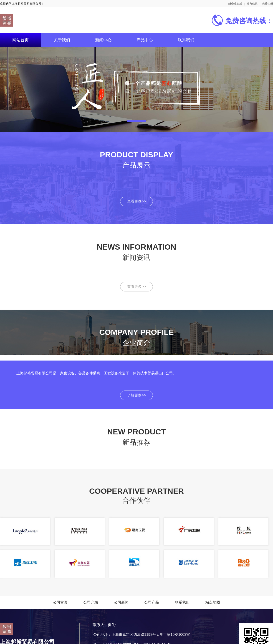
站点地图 (213, 602)
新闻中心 (103, 40)
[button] (136, 121)
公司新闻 (121, 602)
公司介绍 (91, 602)
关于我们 (62, 40)
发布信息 (252, 4)
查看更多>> (137, 201)
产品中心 (145, 40)
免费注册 (268, 4)
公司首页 (60, 602)
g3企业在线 (235, 4)
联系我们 (186, 40)
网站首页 (20, 40)
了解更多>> (137, 395)
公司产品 (152, 602)
